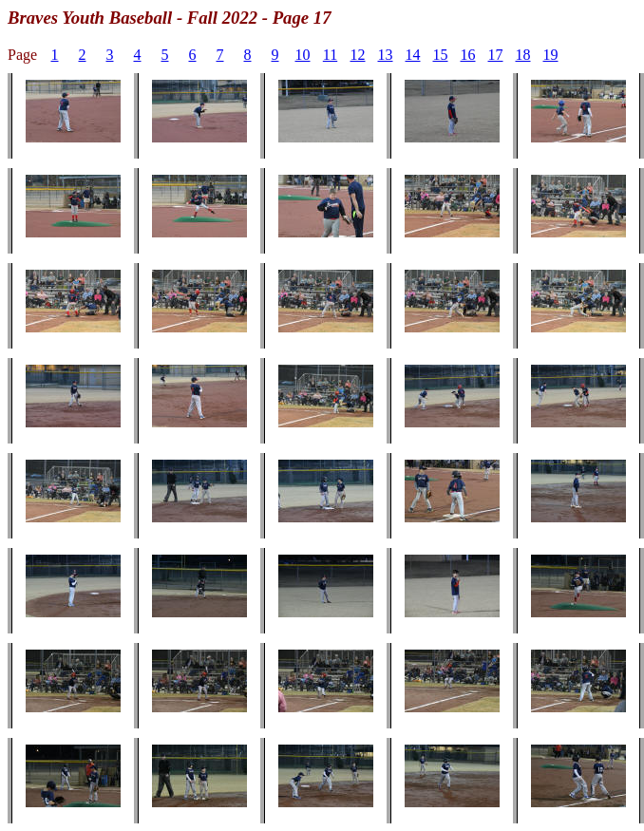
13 (386, 55)
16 (468, 55)
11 (330, 55)
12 (358, 55)
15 (441, 55)
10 (303, 55)
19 (551, 55)
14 (413, 55)
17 (496, 55)
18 (523, 55)
